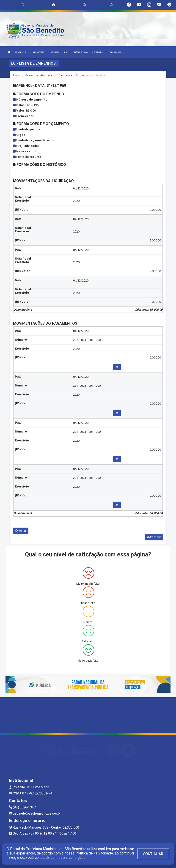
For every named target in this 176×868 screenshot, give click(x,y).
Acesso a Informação (40, 75)
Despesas (65, 75)
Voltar (21, 531)
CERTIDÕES (98, 52)
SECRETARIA (39, 52)
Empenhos (84, 75)
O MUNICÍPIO (21, 52)
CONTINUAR (153, 854)
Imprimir (154, 537)
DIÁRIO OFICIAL (81, 52)
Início (17, 75)
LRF (67, 52)
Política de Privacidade (94, 853)
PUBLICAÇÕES (116, 52)
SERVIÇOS (55, 52)
